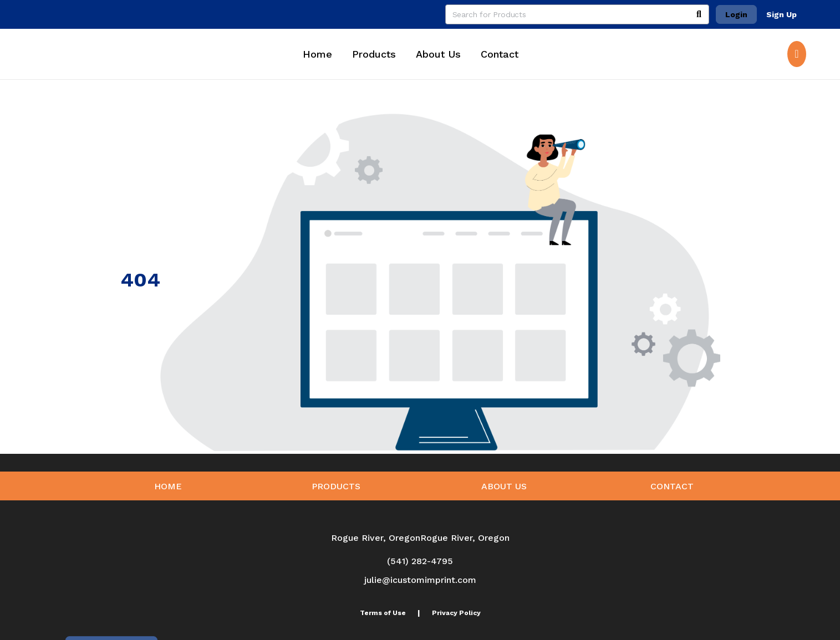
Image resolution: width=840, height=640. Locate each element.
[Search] (699, 14)
